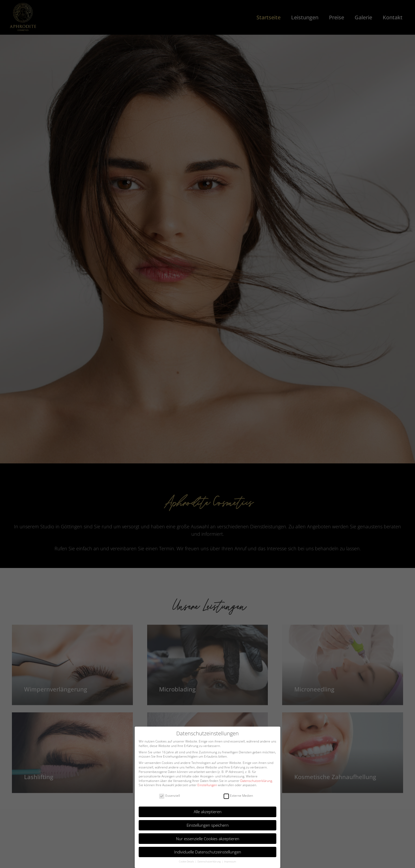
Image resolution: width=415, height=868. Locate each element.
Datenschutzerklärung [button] (209, 862)
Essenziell (170, 796)
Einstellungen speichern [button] (208, 825)
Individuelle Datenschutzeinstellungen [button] (208, 852)
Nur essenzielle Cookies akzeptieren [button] (208, 839)
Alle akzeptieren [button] (208, 812)
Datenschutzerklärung (256, 781)
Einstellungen (207, 785)
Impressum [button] (230, 862)
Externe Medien (238, 796)
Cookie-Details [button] (187, 862)
